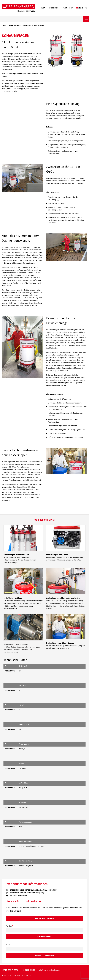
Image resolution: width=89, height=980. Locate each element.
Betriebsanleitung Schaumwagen (27, 893)
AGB (23, 976)
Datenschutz (6, 976)
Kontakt (64, 8)
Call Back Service (44, 937)
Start (43, 8)
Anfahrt (29, 976)
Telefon (10, 926)
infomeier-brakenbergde (50, 970)
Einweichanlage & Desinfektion (20, 25)
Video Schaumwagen (19, 896)
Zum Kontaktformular (45, 918)
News (71, 8)
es (83, 8)
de (77, 8)
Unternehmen (53, 8)
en (80, 8)
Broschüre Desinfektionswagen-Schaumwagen (33, 890)
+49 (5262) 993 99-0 (29, 970)
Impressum (16, 976)
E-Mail (9, 945)
